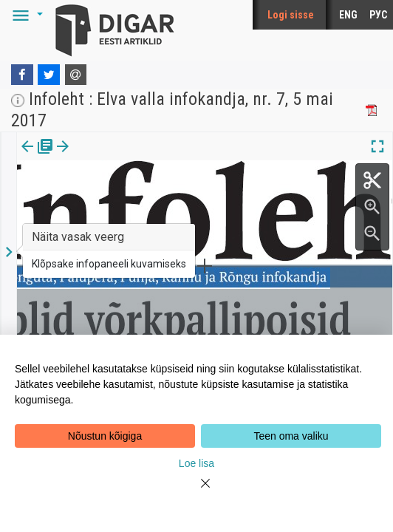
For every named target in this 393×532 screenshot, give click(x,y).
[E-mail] (76, 75)
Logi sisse (291, 15)
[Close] (196, 492)
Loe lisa (196, 463)
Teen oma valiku (291, 436)
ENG (348, 15)
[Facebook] (22, 75)
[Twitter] (49, 75)
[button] (25, 15)
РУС (378, 15)
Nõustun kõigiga (105, 436)
